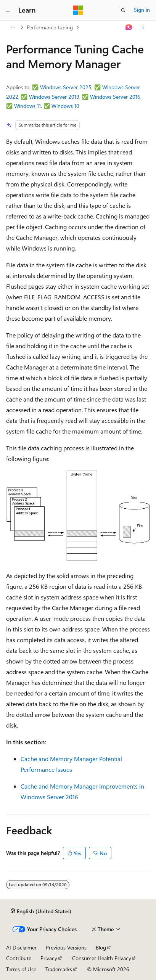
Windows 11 (27, 106)
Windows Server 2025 (66, 87)
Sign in (142, 10)
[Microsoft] (78, 10)
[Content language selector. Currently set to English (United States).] (41, 911)
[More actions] (143, 27)
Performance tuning (50, 27)
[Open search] (123, 10)
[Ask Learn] (129, 27)
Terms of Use (21, 969)
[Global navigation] (8, 10)
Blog (101, 947)
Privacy (49, 958)
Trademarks (59, 969)
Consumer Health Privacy (102, 958)
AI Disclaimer (21, 947)
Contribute (19, 958)
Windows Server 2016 (115, 97)
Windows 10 (65, 106)
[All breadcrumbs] (13, 27)
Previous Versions (66, 947)
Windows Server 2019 (54, 97)
